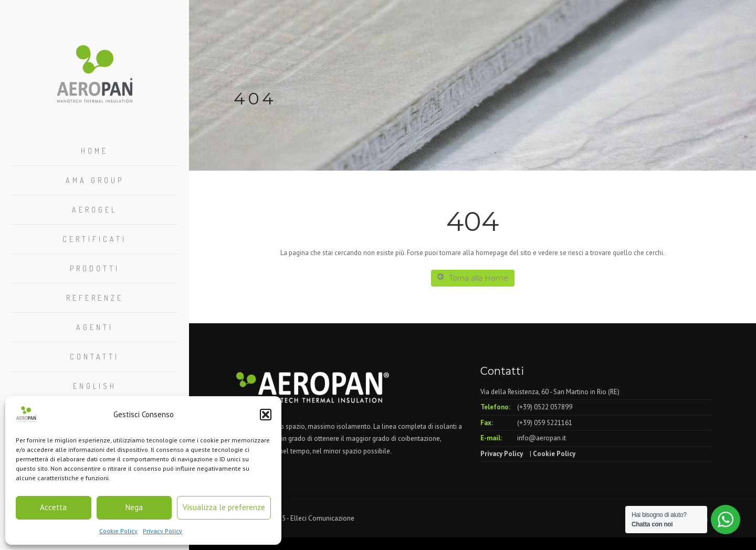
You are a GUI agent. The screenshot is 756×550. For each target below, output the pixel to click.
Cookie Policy (118, 531)
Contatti (94, 357)
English (95, 386)
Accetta (53, 507)
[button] (266, 415)
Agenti (95, 327)
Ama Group (95, 180)
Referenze (95, 298)
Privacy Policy (162, 531)
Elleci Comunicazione (322, 518)
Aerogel (94, 210)
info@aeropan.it (542, 438)
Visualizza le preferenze (224, 507)
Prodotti (95, 268)
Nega (134, 507)
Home (94, 151)
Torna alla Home (473, 278)
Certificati (94, 239)
